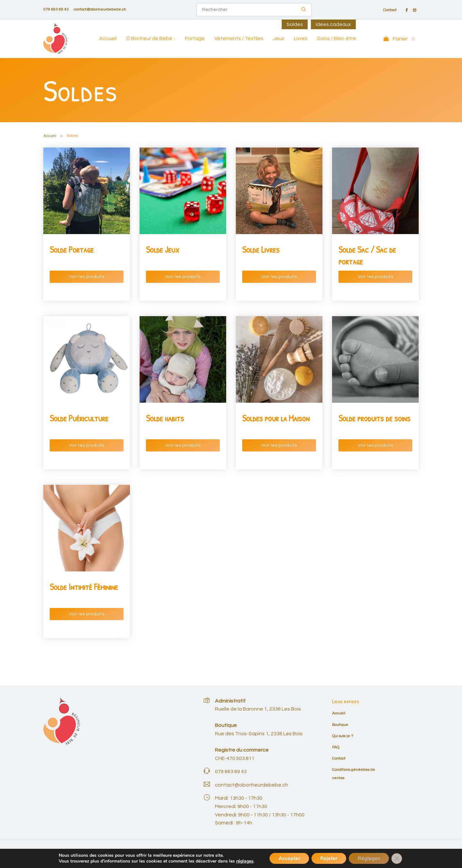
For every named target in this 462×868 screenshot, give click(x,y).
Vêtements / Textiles (239, 38)
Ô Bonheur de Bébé (149, 38)
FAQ (336, 747)
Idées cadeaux (333, 24)
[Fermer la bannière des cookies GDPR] (399, 858)
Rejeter (329, 858)
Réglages (370, 858)
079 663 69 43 (56, 9)
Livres (301, 38)
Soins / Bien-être (337, 38)
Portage (195, 38)
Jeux (279, 38)
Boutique (340, 725)
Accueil (108, 38)
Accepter (287, 858)
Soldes (295, 24)
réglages (242, 861)
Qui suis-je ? (343, 736)
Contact (390, 10)
